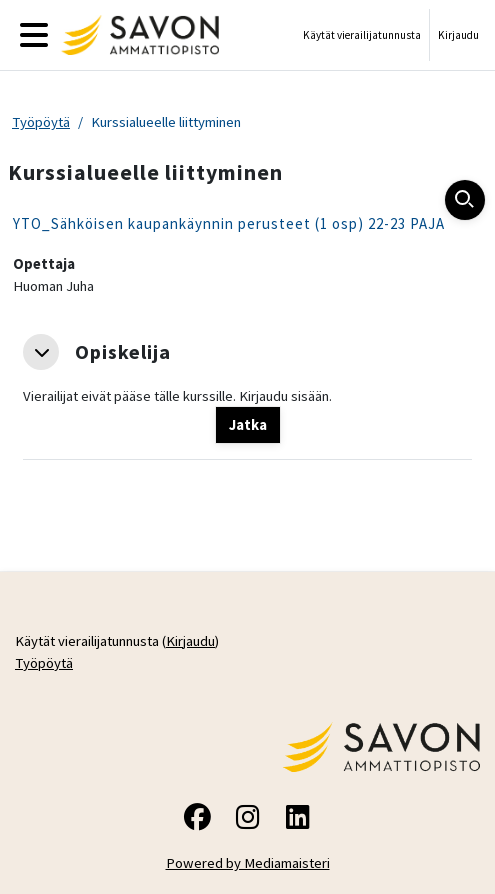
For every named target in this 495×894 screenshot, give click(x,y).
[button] (41, 352)
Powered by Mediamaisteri (248, 863)
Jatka (248, 425)
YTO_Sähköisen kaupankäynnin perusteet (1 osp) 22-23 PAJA (229, 223)
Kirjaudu (458, 35)
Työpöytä (41, 122)
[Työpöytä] (135, 35)
